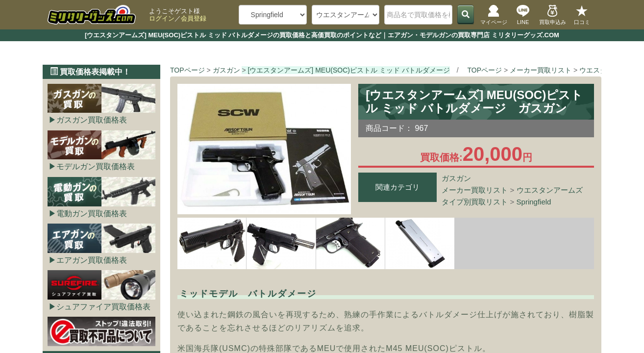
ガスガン (456, 178)
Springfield (534, 202)
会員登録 (194, 18)
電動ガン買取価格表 (92, 214)
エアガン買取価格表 (92, 260)
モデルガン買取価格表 (96, 166)
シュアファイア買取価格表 (103, 307)
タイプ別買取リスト (475, 202)
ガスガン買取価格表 (92, 120)
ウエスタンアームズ (550, 190)
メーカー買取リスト (475, 190)
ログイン (162, 18)
